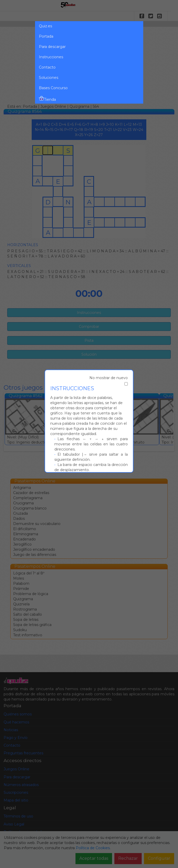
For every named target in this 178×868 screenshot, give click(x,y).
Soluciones (49, 78)
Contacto (47, 67)
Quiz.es (45, 26)
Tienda (47, 99)
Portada (46, 36)
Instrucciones (51, 57)
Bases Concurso (53, 88)
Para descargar (52, 47)
